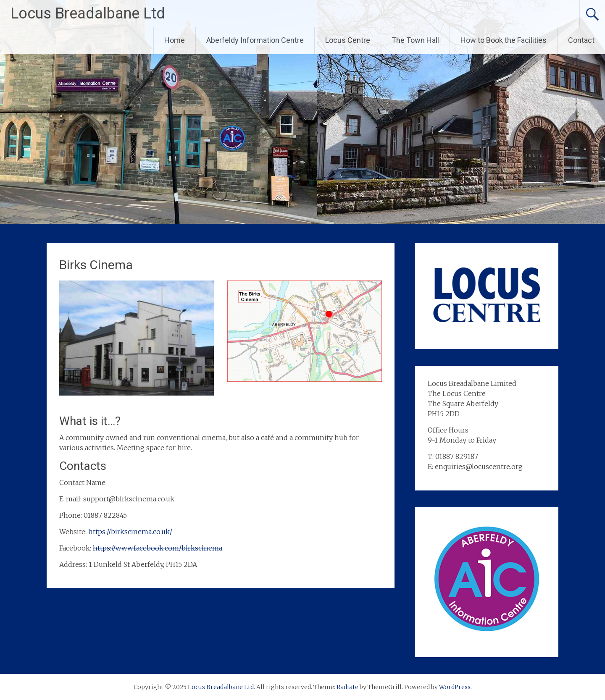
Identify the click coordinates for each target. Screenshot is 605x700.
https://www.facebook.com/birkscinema (158, 548)
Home (175, 40)
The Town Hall (415, 40)
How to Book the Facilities (504, 40)
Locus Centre (348, 40)
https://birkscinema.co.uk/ (130, 532)
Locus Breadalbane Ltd (88, 13)
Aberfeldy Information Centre (255, 40)
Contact (581, 40)
